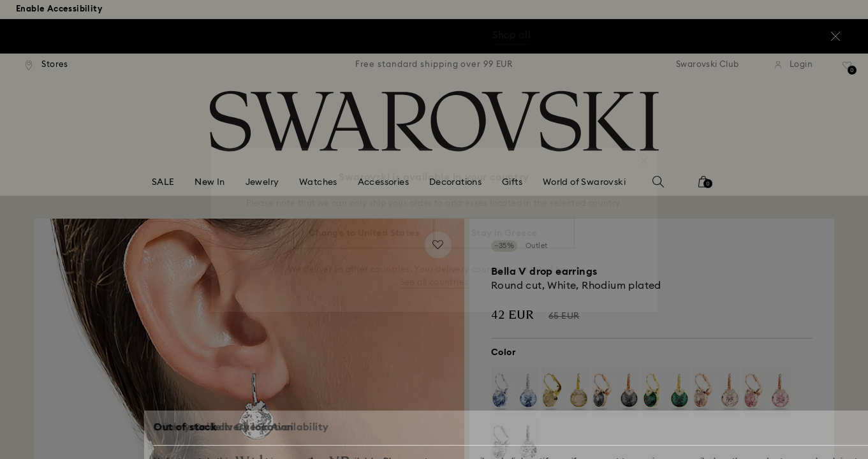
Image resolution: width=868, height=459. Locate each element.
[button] (644, 154)
